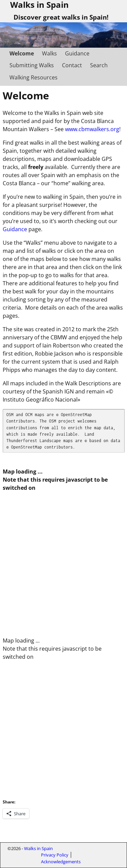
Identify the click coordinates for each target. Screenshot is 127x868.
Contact (72, 65)
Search (99, 65)
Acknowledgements (61, 862)
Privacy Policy (55, 855)
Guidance (77, 53)
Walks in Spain (38, 848)
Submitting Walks (32, 65)
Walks (49, 53)
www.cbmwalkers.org (92, 129)
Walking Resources (34, 77)
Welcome (22, 53)
